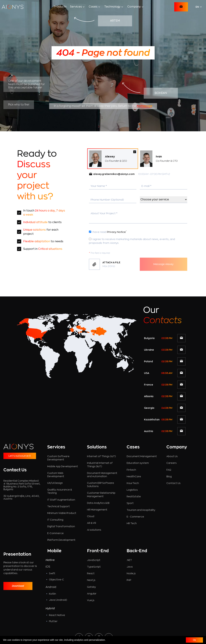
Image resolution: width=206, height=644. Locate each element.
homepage (145, 106)
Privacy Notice (117, 232)
